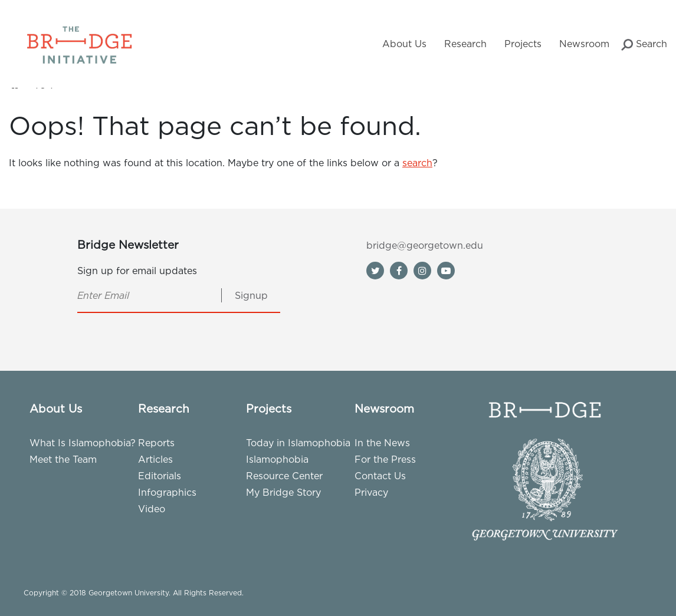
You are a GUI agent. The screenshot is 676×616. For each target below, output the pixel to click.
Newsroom (584, 44)
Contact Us (380, 476)
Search (644, 45)
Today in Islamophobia (298, 443)
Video (152, 509)
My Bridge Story (283, 492)
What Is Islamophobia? (83, 443)
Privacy (371, 492)
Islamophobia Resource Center (284, 467)
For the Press (385, 459)
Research (465, 44)
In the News (382, 443)
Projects (523, 44)
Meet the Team (63, 459)
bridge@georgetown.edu (425, 245)
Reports (156, 443)
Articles (155, 459)
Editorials (160, 476)
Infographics (167, 492)
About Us (404, 44)
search (417, 163)
